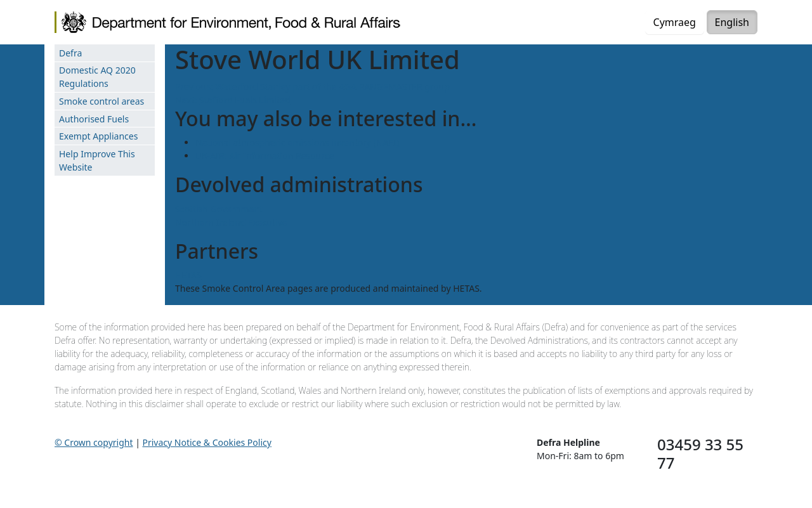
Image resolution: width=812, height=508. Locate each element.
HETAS (188, 275)
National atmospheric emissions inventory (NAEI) (297, 142)
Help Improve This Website (97, 160)
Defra (70, 53)
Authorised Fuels (94, 119)
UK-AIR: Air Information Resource (265, 156)
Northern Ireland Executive (231, 222)
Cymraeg (675, 22)
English (732, 22)
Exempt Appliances (98, 136)
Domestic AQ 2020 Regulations (97, 77)
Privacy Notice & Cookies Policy (207, 442)
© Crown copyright (94, 442)
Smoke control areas (101, 101)
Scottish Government (219, 209)
